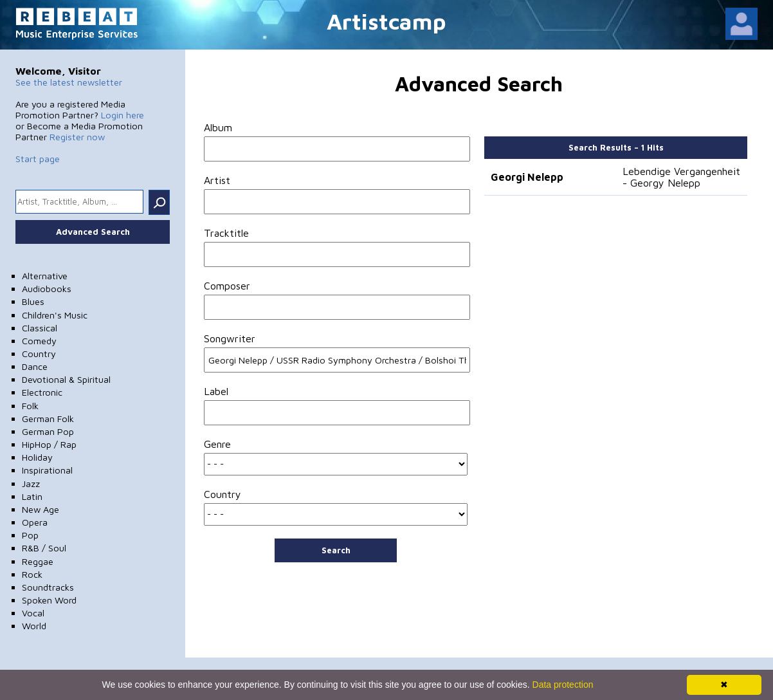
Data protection (563, 685)
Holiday (37, 457)
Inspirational (47, 470)
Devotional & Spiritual (66, 379)
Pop (30, 535)
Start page (38, 159)
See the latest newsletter (69, 82)
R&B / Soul (44, 548)
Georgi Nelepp (527, 177)
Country (39, 354)
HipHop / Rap (49, 444)
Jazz (31, 484)
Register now (77, 137)
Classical (40, 328)
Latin (32, 496)
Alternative (45, 276)
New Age (41, 509)
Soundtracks (48, 587)
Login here (123, 115)
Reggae (38, 561)
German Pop (48, 431)
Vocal (33, 613)
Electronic (42, 392)
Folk (30, 406)
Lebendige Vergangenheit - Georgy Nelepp (681, 177)
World (34, 626)
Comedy (39, 341)
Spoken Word (49, 600)
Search (336, 550)
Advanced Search (93, 232)
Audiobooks (47, 289)
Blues (33, 301)
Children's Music (55, 315)
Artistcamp (386, 21)
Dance (35, 366)
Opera (35, 522)
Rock (32, 574)
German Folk (48, 419)
